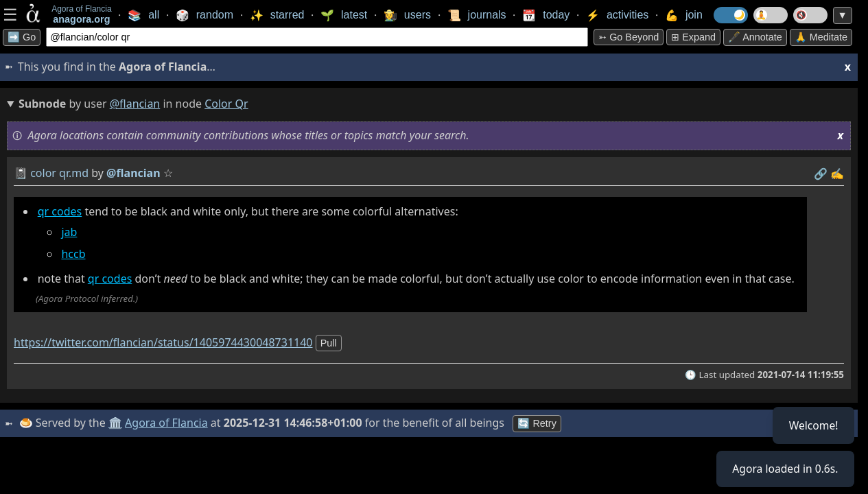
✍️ (837, 174)
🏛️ (116, 423)
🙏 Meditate (821, 37)
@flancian (135, 104)
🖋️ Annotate (755, 37)
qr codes (60, 211)
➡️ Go (22, 37)
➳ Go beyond (629, 37)
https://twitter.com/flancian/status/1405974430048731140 (163, 342)
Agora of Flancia (168, 423)
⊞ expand (693, 37)
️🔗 (821, 174)
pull (329, 343)
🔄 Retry (538, 423)
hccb (73, 254)
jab (69, 232)
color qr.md (59, 173)
